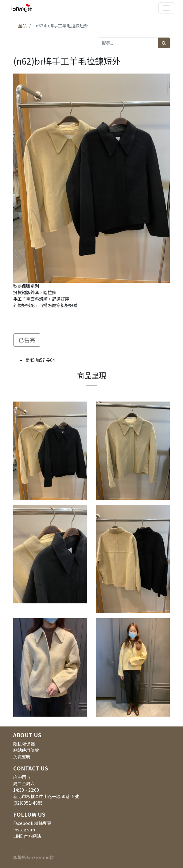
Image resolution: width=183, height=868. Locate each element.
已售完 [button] (27, 340)
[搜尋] (164, 43)
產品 (22, 26)
